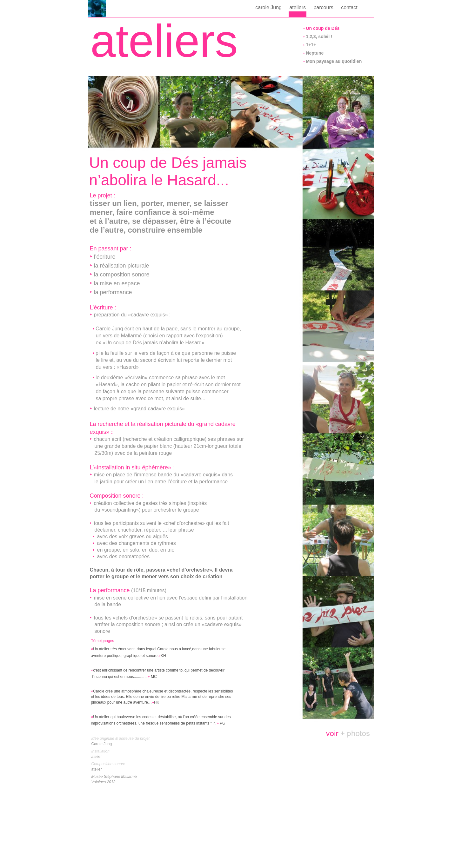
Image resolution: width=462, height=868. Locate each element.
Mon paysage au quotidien (334, 61)
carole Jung (269, 7)
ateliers (298, 7)
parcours (324, 7)
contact (349, 7)
